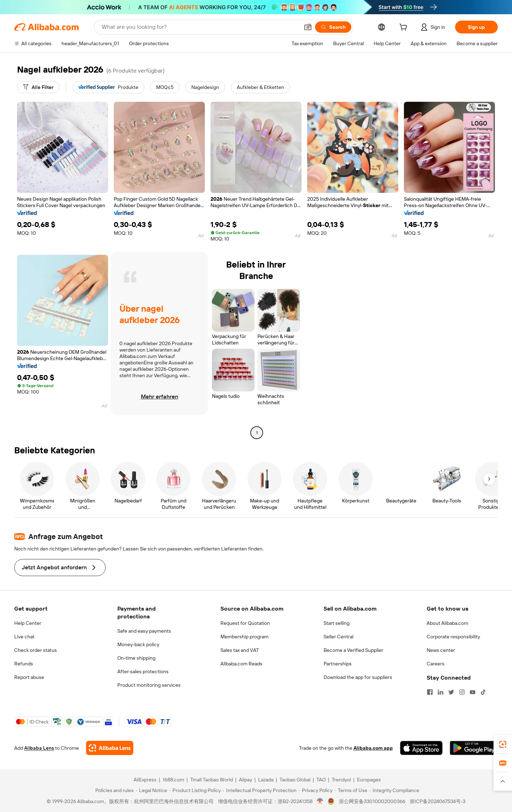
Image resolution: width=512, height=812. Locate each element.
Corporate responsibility (453, 637)
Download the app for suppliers (358, 677)
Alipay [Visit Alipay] (246, 780)
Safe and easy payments (144, 631)
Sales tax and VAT (240, 650)
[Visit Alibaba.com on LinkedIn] (441, 692)
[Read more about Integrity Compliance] (394, 790)
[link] (503, 744)
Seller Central (338, 637)
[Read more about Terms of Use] (351, 790)
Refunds (24, 664)
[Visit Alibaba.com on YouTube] (473, 692)
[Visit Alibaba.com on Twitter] (451, 692)
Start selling (337, 623)
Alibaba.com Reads (241, 664)
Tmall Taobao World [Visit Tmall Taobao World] (212, 780)
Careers (436, 664)
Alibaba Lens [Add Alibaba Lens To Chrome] (39, 748)
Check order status (36, 650)
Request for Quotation (245, 623)
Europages (369, 780)
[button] (308, 27)
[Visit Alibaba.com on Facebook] (430, 692)
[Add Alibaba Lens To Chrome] (110, 748)
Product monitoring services (149, 685)
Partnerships (338, 664)
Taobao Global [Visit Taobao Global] (295, 780)
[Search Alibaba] (200, 27)
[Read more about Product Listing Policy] (195, 790)
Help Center (28, 623)
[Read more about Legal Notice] (151, 790)
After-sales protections (143, 671)
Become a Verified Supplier (353, 650)
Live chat (24, 637)
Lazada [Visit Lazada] (266, 780)
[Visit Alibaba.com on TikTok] (483, 692)
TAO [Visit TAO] (321, 780)
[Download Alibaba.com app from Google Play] (474, 748)
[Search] (333, 27)
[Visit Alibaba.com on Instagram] (462, 692)
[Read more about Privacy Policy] (316, 790)
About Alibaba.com (447, 623)
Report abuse (29, 677)
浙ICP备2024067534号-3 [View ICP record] (438, 801)
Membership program (244, 637)
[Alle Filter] (38, 87)
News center (441, 650)
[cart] (405, 28)
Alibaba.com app (373, 748)
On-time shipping (136, 658)
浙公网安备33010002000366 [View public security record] (372, 801)
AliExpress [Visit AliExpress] (145, 780)
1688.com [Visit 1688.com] (173, 780)
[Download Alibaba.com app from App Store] (421, 748)
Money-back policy (138, 644)
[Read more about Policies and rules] (113, 790)
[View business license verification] (320, 801)
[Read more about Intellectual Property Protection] (260, 790)
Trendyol (341, 780)
